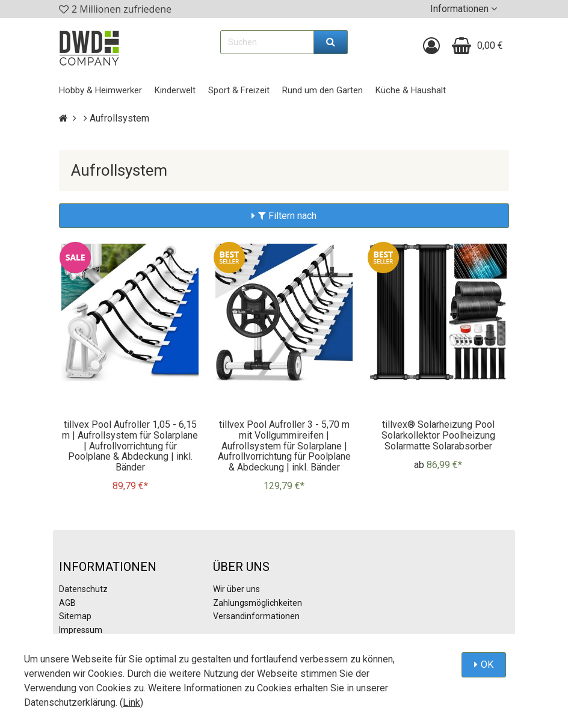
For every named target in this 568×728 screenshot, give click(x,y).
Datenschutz (83, 589)
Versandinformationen (256, 616)
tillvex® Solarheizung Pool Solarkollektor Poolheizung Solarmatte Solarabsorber (438, 435)
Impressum (81, 630)
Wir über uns (236, 589)
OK (487, 665)
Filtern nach (287, 216)
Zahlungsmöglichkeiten (258, 603)
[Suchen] (331, 42)
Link (131, 702)
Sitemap (75, 616)
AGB (67, 603)
